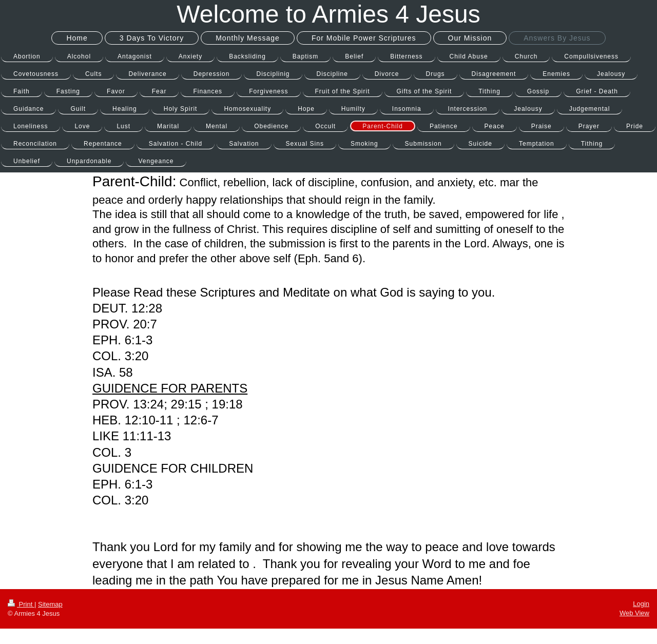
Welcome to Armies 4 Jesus (328, 14)
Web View (634, 613)
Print (21, 604)
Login (641, 604)
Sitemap (50, 604)
